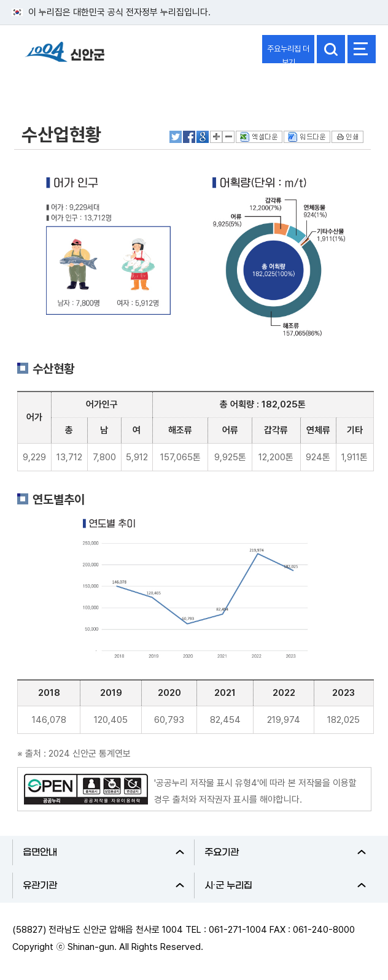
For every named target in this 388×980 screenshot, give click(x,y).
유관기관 (103, 885)
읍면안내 (103, 852)
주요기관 (285, 852)
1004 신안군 (64, 57)
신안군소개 (45, 88)
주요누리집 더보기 (288, 54)
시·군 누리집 (285, 885)
